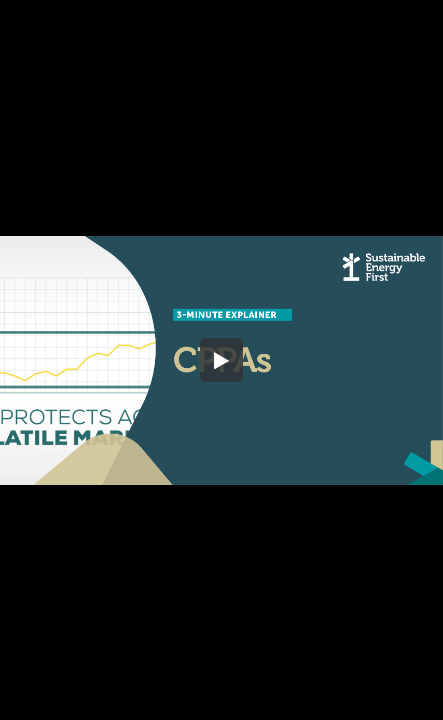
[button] (222, 360)
